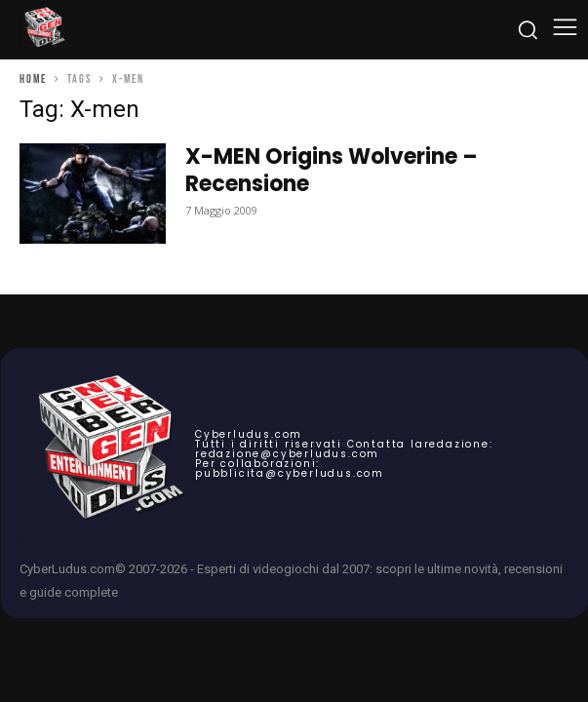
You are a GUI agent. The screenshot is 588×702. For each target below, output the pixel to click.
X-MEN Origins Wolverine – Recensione (332, 170)
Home (33, 79)
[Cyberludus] (44, 29)
